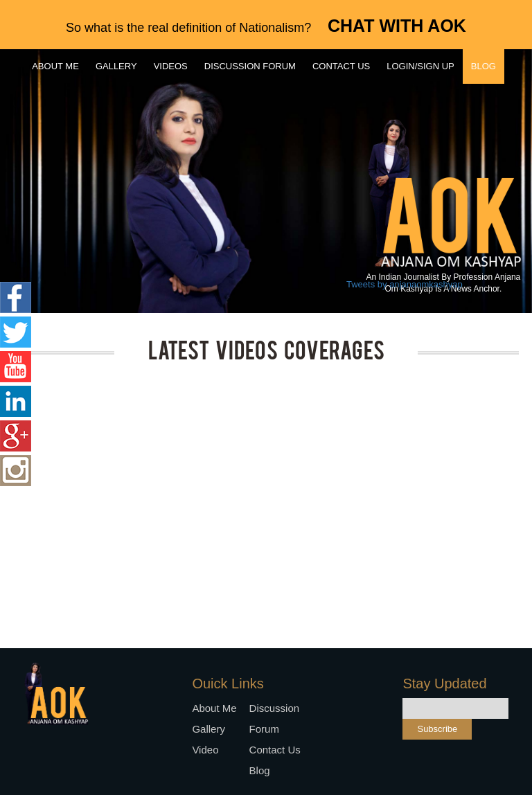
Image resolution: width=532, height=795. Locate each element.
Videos (171, 66)
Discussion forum (250, 66)
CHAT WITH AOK (397, 26)
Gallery (116, 66)
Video (205, 750)
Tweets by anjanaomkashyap (405, 284)
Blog (484, 66)
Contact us (341, 66)
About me (55, 66)
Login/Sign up (420, 66)
